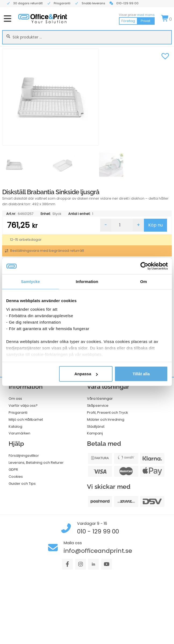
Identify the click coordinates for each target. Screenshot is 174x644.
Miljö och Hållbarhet (26, 420)
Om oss (15, 399)
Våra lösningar (100, 399)
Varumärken (19, 433)
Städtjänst (96, 427)
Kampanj (95, 433)
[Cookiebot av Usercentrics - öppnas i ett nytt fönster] (144, 266)
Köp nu (155, 225)
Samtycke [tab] (30, 282)
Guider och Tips (22, 484)
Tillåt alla (141, 374)
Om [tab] (144, 282)
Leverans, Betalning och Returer (36, 463)
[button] (165, 55)
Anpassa (86, 374)
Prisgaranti (18, 413)
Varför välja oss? (23, 406)
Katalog (15, 427)
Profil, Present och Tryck (107, 413)
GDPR (13, 470)
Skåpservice (98, 406)
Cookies (16, 477)
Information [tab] (87, 282)
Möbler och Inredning (106, 420)
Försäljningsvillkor (24, 456)
